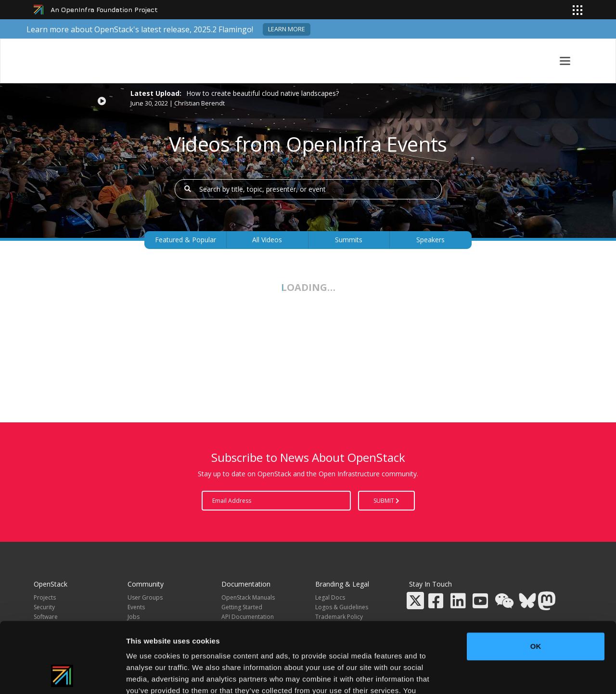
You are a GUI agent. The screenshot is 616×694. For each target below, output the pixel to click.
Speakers (430, 240)
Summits (349, 240)
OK (536, 580)
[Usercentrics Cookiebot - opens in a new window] (62, 675)
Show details (505, 675)
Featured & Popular (186, 240)
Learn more (287, 29)
